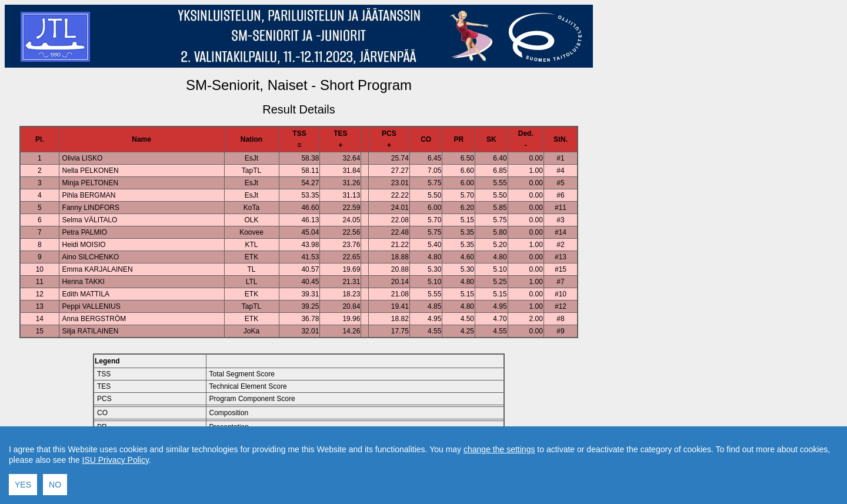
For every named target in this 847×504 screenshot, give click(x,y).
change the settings (499, 492)
